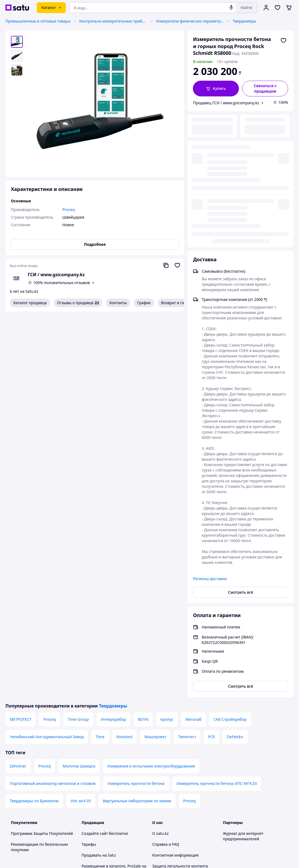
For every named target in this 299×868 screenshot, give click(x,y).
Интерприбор (114, 583)
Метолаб (193, 583)
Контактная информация (175, 719)
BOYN (143, 583)
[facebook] (236, 810)
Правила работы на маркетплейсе (113, 795)
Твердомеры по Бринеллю (34, 665)
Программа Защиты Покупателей (42, 697)
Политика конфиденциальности (111, 784)
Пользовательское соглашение (110, 773)
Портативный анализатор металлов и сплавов (53, 647)
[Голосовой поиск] (231, 8)
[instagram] (246, 810)
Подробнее (95, 244)
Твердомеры (244, 21)
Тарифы (89, 708)
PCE (212, 601)
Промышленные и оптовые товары (38, 21)
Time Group (78, 583)
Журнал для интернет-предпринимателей (243, 700)
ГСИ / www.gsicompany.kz (56, 275)
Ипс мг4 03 (81, 665)
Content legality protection (176, 741)
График (144, 303)
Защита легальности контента (180, 730)
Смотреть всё (241, 456)
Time (100, 601)
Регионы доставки (210, 443)
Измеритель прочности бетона (136, 647)
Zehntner (18, 630)
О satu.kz (161, 697)
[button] (216, 89)
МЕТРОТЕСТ (21, 583)
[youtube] (226, 810)
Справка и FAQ (166, 708)
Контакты (118, 303)
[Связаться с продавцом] (265, 89)
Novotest (124, 601)
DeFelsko (235, 601)
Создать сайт (220, 858)
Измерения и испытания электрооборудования (151, 630)
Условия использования (205, 843)
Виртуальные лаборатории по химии (137, 665)
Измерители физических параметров (190, 21)
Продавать (92, 719)
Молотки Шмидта (79, 630)
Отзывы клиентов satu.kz (105, 762)
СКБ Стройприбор (230, 583)
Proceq (50, 583)
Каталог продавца (30, 303)
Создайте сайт (95, 697)
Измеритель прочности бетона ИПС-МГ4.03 (217, 647)
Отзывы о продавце (78, 303)
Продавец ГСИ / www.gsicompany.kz (226, 103)
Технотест (187, 601)
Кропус (167, 583)
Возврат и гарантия (179, 303)
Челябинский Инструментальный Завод (47, 601)
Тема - (104, 810)
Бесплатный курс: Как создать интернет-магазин (109, 749)
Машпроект (155, 601)
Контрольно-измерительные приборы (113, 21)
